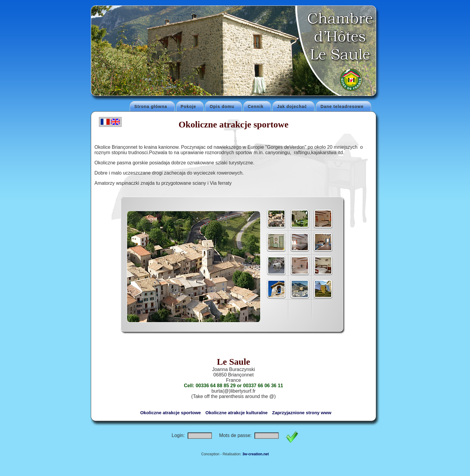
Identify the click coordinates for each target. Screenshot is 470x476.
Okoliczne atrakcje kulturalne (236, 413)
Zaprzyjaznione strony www (302, 413)
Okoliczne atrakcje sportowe (171, 413)
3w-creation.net (256, 454)
